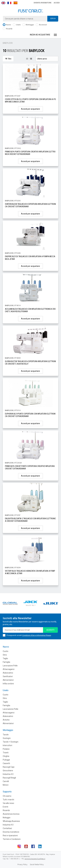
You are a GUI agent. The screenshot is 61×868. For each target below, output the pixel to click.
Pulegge (6, 760)
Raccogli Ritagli (9, 778)
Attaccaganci (9, 669)
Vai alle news (8, 803)
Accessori (41, 25)
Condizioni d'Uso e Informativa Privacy (37, 635)
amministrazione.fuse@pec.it (35, 859)
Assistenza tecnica (11, 814)
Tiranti (6, 753)
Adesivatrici (8, 673)
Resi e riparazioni (10, 836)
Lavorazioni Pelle (10, 666)
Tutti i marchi (8, 800)
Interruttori (7, 745)
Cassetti (6, 763)
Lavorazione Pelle (11, 709)
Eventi (5, 807)
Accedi (57, 3)
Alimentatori (8, 680)
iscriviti (50, 630)
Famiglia (6, 662)
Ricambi (8, 29)
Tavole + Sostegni (11, 742)
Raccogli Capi (9, 767)
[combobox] (30, 19)
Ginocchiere (8, 771)
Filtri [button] (8, 59)
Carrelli (6, 781)
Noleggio (7, 818)
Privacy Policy (22, 865)
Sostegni (7, 738)
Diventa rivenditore (43, 3)
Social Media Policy (37, 865)
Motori (6, 785)
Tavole (6, 735)
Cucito (6, 651)
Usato (17, 25)
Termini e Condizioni (12, 839)
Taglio (5, 658)
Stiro (5, 655)
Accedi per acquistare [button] (30, 109)
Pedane (6, 749)
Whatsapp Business (11, 821)
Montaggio (28, 25)
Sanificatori (8, 676)
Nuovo (7, 25)
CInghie (6, 756)
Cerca (53, 19)
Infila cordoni (8, 684)
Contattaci (7, 828)
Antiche (6, 720)
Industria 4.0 (8, 774)
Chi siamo (7, 796)
